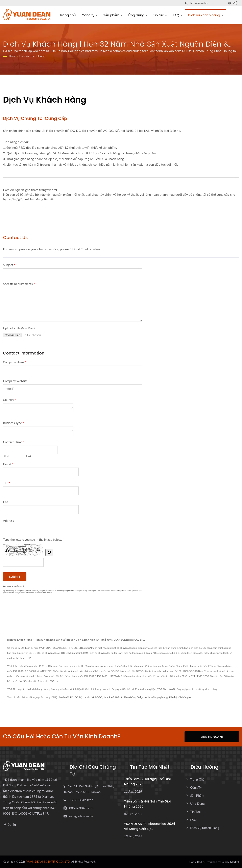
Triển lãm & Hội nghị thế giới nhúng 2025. (147, 804)
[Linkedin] (14, 824)
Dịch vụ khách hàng (206, 15)
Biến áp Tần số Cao (125, 697)
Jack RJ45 (109, 697)
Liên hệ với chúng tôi (180, 697)
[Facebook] (5, 824)
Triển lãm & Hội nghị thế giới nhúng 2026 (147, 781)
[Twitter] (9, 824)
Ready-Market (230, 862)
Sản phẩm (113, 15)
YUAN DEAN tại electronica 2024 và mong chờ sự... (150, 826)
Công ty (90, 15)
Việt (236, 3)
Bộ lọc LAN (143, 697)
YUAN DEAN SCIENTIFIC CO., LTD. (48, 861)
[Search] (207, 3)
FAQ (177, 15)
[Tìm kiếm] (186, 3)
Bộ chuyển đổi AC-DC (91, 697)
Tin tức (160, 15)
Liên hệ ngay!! (212, 737)
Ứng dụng (138, 15)
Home (13, 56)
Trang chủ (68, 15)
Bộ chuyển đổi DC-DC (66, 697)
